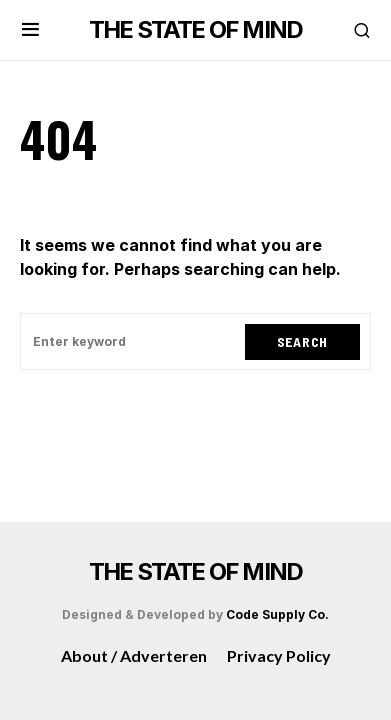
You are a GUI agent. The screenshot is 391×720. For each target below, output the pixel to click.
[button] (30, 30)
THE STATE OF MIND (195, 29)
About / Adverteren (134, 655)
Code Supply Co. (277, 614)
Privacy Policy (279, 655)
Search (302, 341)
